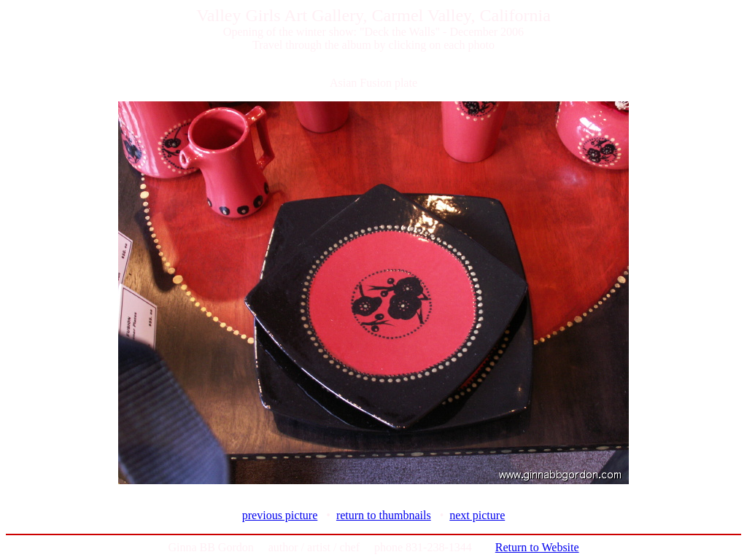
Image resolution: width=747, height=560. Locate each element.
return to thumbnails (384, 515)
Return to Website (537, 547)
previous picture (280, 515)
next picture (477, 515)
